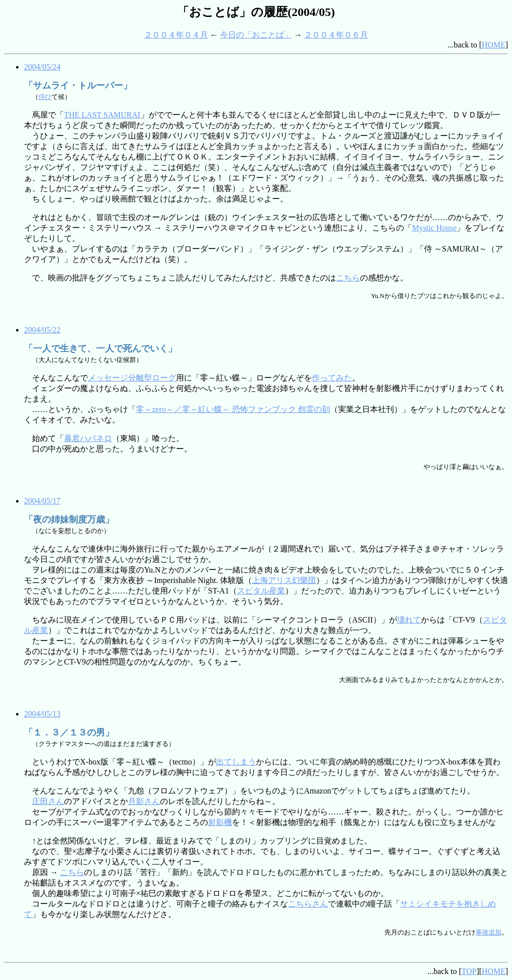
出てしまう (236, 762)
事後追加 (488, 932)
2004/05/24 (42, 67)
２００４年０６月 (336, 35)
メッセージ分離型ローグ (132, 378)
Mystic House (434, 228)
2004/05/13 (42, 714)
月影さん (144, 801)
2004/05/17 (42, 501)
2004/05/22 (42, 330)
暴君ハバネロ (88, 438)
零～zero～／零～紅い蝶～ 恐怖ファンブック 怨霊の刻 (233, 409)
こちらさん (308, 904)
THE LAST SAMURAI (102, 115)
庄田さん (48, 801)
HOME (494, 45)
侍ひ (45, 97)
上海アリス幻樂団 (284, 580)
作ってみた (332, 378)
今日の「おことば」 (256, 35)
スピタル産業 (261, 591)
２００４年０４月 (176, 35)
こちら (348, 278)
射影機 (220, 822)
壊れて (409, 620)
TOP (469, 971)
